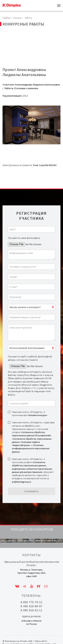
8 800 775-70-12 (32, 597)
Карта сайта (40, 636)
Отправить (32, 475)
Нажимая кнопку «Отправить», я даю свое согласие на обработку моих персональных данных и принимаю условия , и (33, 421)
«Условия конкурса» (37, 399)
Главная (6, 18)
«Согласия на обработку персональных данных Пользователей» (32, 418)
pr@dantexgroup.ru (22, 466)
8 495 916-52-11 (32, 605)
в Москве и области (32, 615)
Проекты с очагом (17, 33)
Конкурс (18, 18)
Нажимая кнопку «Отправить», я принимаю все (30, 397)
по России (32, 619)
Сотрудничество (16, 39)
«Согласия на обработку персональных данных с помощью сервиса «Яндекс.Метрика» (32, 426)
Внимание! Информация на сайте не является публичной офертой (29, 640)
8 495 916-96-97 (32, 601)
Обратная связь (16, 44)
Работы (29, 18)
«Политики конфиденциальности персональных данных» (31, 432)
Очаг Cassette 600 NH (45, 149)
